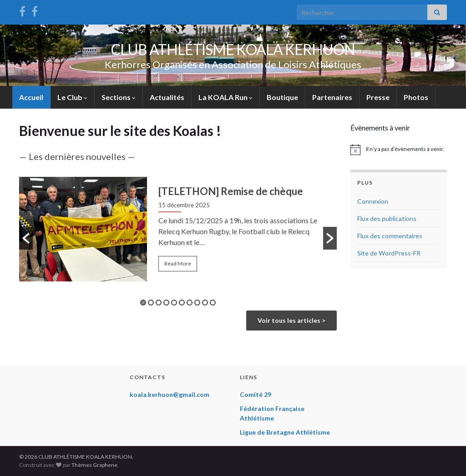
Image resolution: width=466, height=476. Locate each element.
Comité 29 (256, 394)
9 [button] (205, 303)
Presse (378, 97)
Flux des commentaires (390, 236)
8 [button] (197, 303)
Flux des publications (387, 218)
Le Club (72, 97)
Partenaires (332, 97)
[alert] (399, 150)
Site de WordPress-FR (389, 253)
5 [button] (174, 303)
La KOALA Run (225, 97)
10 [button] (213, 303)
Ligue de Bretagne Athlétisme (285, 432)
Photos (416, 97)
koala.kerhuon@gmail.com (170, 394)
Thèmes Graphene (94, 465)
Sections (119, 97)
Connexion (373, 201)
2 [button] (151, 303)
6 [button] (182, 303)
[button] (26, 238)
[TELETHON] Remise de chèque (231, 191)
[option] (178, 230)
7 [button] (190, 303)
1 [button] (143, 303)
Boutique (282, 97)
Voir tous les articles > (291, 320)
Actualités (167, 97)
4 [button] (166, 303)
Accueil (31, 97)
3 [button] (159, 303)
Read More (178, 263)
